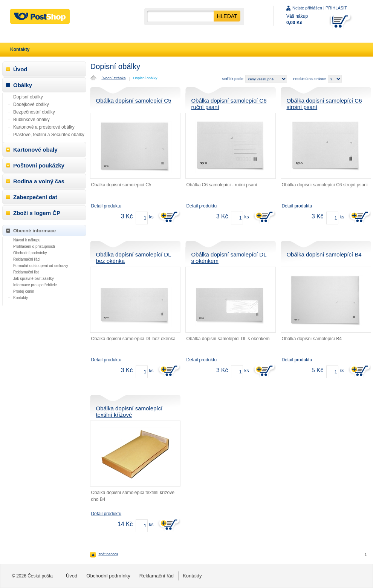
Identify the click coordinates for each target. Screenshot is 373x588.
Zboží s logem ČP (37, 213)
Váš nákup (297, 19)
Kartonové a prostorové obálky (44, 127)
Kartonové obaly (35, 150)
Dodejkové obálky (31, 104)
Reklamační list (26, 272)
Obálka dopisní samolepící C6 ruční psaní (229, 104)
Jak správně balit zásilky (34, 279)
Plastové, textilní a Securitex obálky (49, 135)
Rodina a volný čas (39, 181)
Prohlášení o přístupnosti (34, 246)
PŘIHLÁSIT (336, 8)
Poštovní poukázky (39, 165)
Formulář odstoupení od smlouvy (41, 266)
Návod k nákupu (27, 240)
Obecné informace (34, 231)
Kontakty (21, 298)
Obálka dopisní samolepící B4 (324, 254)
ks (151, 217)
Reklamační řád (26, 259)
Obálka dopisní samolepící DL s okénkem (229, 258)
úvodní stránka (113, 78)
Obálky (23, 85)
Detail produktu (106, 206)
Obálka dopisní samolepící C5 (133, 101)
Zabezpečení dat (35, 197)
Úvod (20, 69)
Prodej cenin (24, 291)
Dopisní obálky (145, 78)
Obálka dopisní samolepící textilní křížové (129, 411)
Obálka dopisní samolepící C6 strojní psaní (324, 104)
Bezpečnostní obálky (34, 112)
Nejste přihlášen (307, 8)
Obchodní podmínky (30, 253)
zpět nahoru (108, 554)
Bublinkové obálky (31, 120)
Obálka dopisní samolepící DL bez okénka (133, 258)
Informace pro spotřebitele (35, 285)
